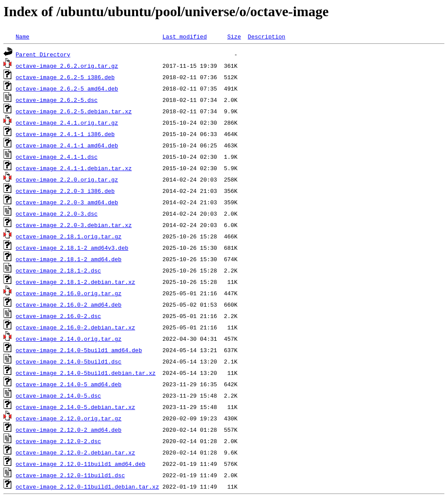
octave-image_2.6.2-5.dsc (57, 100)
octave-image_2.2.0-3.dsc (57, 213)
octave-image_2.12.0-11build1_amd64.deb (80, 464)
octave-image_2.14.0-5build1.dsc (69, 361)
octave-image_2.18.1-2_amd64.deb (69, 259)
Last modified (184, 36)
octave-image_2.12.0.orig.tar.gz (69, 418)
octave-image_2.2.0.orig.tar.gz (67, 179)
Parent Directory (43, 54)
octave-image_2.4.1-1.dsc (57, 157)
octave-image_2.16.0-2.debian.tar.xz (75, 327)
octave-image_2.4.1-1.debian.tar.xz (74, 168)
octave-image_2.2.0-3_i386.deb (65, 191)
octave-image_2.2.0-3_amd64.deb (67, 202)
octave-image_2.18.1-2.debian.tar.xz (75, 282)
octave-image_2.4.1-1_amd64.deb (67, 145)
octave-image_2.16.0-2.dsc (58, 316)
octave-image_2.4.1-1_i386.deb (65, 134)
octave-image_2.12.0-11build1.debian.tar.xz (87, 486)
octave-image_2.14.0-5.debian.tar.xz (75, 407)
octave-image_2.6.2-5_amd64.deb (67, 88)
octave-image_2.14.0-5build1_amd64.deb (79, 350)
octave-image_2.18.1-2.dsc (58, 270)
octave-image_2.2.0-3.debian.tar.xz (74, 225)
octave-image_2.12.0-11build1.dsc (70, 475)
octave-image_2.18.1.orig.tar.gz (69, 236)
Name (23, 36)
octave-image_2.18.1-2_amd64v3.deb (72, 248)
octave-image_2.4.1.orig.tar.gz (67, 122)
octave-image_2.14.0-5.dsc (58, 395)
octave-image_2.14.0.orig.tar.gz (69, 339)
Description (266, 36)
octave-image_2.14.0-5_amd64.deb (69, 384)
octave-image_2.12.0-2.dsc (58, 441)
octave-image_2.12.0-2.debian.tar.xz (75, 452)
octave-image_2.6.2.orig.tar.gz (67, 66)
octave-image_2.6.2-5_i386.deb (65, 77)
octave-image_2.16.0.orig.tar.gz (69, 293)
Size (234, 36)
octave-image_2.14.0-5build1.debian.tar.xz (86, 373)
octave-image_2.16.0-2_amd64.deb (69, 304)
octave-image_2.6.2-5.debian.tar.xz (74, 111)
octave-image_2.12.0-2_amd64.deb (69, 430)
